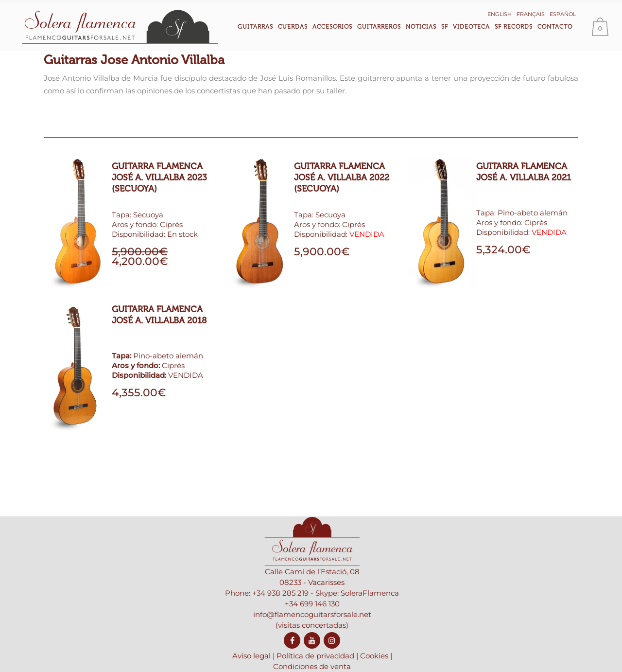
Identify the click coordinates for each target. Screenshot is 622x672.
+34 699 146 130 (312, 628)
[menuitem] (508, 13)
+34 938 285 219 (280, 617)
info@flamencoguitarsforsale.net (312, 638)
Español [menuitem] (571, 14)
